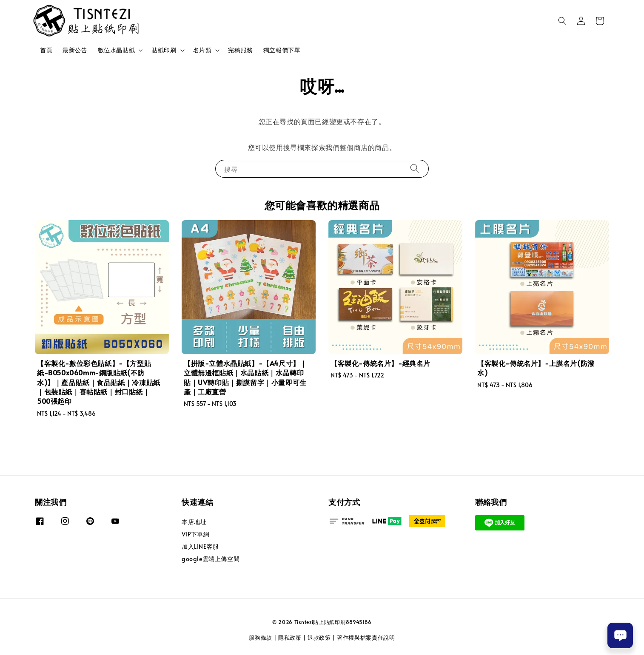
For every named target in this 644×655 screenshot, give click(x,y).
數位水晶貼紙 (117, 50)
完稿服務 (240, 50)
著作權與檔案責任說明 (366, 638)
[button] (562, 21)
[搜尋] (415, 169)
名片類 (202, 50)
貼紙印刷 (164, 50)
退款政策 (319, 638)
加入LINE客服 (200, 546)
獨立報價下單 (282, 50)
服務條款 (261, 638)
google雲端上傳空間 (211, 559)
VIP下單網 (196, 534)
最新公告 (75, 50)
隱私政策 (290, 638)
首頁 (46, 50)
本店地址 (194, 522)
